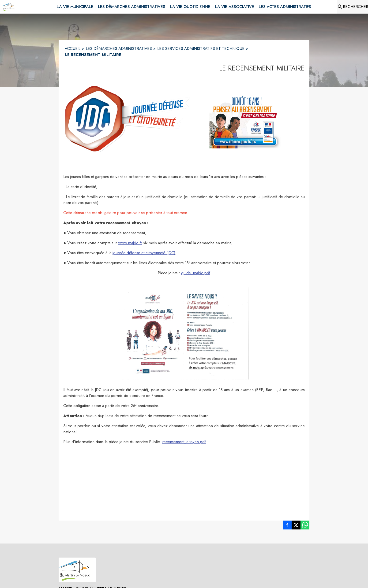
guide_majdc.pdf (196, 273)
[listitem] (287, 526)
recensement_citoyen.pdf (184, 442)
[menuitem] (75, 6)
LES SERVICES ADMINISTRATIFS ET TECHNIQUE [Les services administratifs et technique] (201, 48)
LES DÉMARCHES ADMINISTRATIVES (119, 48)
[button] (127, 119)
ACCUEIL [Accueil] (73, 48)
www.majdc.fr (130, 243)
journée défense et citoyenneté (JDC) (144, 253)
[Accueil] (9, 7)
